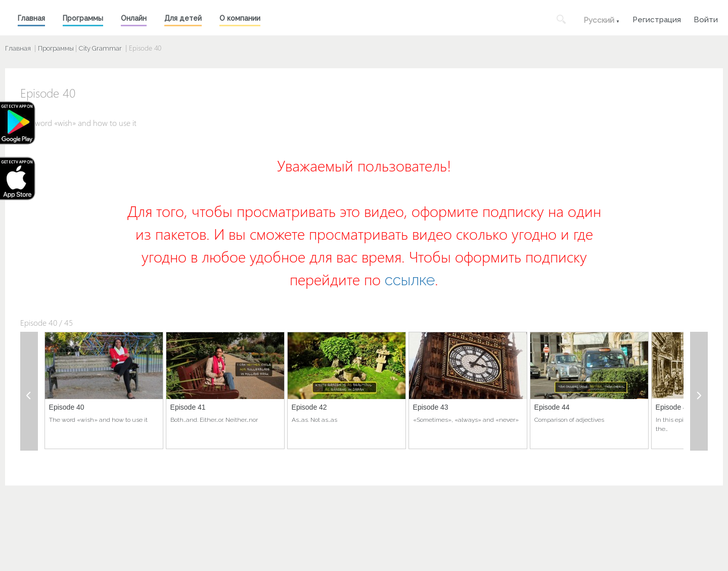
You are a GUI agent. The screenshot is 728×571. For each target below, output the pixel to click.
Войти (706, 18)
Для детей (183, 18)
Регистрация (657, 18)
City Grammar (100, 48)
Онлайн (134, 18)
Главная (31, 18)
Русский (599, 20)
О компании (240, 18)
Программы (83, 18)
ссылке (410, 280)
